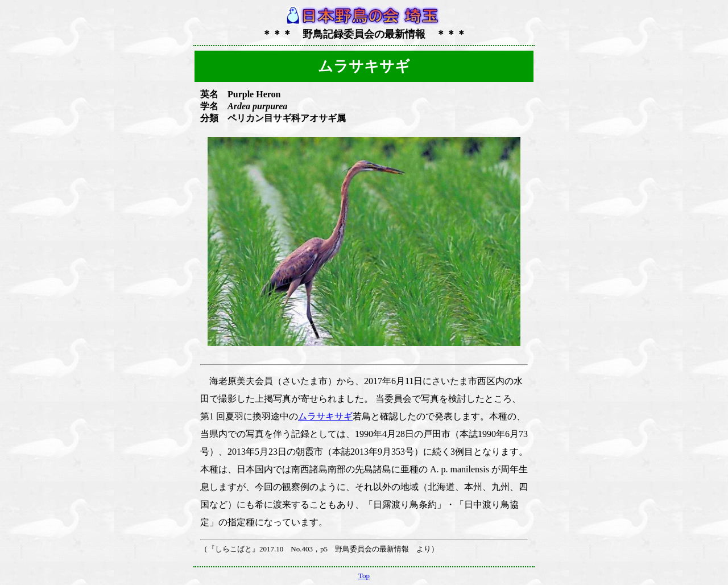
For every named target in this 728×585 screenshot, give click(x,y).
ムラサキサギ (325, 416)
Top (364, 576)
